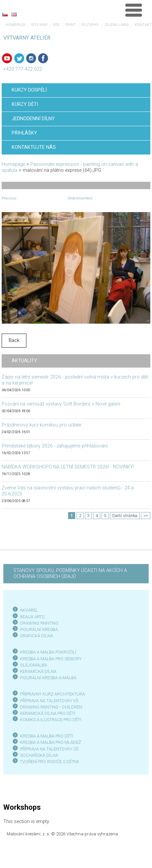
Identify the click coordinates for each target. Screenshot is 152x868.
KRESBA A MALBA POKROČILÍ (48, 652)
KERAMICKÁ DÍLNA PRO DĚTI (48, 713)
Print (70, 25)
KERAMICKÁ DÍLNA (38, 671)
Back (14, 340)
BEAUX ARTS (32, 617)
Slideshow (76, 198)
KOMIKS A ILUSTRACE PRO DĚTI (51, 720)
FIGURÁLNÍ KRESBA (39, 629)
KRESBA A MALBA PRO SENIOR (50, 659)
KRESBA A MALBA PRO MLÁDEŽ (51, 742)
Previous (9, 198)
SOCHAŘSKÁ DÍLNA (39, 755)
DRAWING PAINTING (39, 623)
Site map (39, 25)
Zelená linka (117, 25)
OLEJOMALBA (34, 665)
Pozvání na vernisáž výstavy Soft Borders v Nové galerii (61, 404)
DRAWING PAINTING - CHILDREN (51, 707)
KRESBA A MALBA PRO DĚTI (47, 736)
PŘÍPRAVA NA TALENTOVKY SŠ (49, 749)
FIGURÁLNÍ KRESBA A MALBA (48, 678)
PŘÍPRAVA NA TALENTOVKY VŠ (49, 701)
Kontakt (143, 25)
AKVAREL (29, 610)
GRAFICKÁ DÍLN (35, 636)
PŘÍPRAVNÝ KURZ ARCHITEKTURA (52, 694)
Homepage (16, 25)
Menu (134, 10)
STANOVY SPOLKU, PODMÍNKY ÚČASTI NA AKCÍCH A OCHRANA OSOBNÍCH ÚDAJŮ (70, 574)
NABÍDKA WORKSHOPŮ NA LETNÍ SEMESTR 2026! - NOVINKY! (68, 467)
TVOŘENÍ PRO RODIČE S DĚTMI (49, 762)
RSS (56, 25)
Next (89, 198)
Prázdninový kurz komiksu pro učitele (41, 425)
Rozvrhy (90, 25)
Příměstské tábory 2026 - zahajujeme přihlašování (55, 446)
